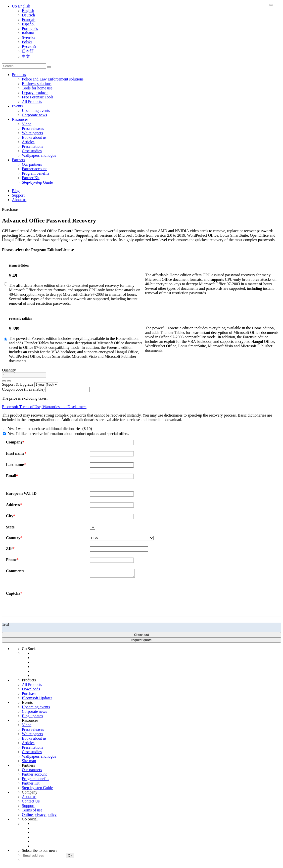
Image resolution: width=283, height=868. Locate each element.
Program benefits (36, 173)
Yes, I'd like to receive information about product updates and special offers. (66, 434)
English (28, 11)
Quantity (9, 370)
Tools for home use (37, 88)
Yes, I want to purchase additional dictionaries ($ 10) (47, 429)
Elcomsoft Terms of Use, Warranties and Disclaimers (44, 407)
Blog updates (32, 717)
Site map (29, 762)
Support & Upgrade (18, 384)
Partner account (34, 169)
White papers (32, 133)
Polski (27, 42)
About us (19, 200)
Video (27, 124)
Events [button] (17, 106)
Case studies (32, 151)
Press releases (33, 128)
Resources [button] (20, 119)
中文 (26, 56)
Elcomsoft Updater (37, 699)
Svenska (28, 37)
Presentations (32, 146)
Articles (28, 142)
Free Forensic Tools (38, 97)
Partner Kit (31, 178)
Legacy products (35, 93)
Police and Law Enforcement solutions (53, 79)
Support (18, 195)
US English (21, 6)
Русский (29, 46)
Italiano (28, 33)
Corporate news (34, 115)
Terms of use (32, 812)
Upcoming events (36, 110)
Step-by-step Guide (37, 182)
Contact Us (31, 803)
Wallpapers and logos (39, 155)
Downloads (31, 690)
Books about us (34, 137)
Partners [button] (18, 160)
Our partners (32, 164)
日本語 (28, 51)
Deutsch (28, 15)
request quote (141, 641)
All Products (32, 102)
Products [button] (19, 75)
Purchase (29, 695)
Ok (70, 857)
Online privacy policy (39, 816)
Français (29, 20)
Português (30, 29)
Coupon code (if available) (23, 389)
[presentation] (128, 602)
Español (28, 24)
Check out (141, 636)
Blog (16, 191)
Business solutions (37, 84)
